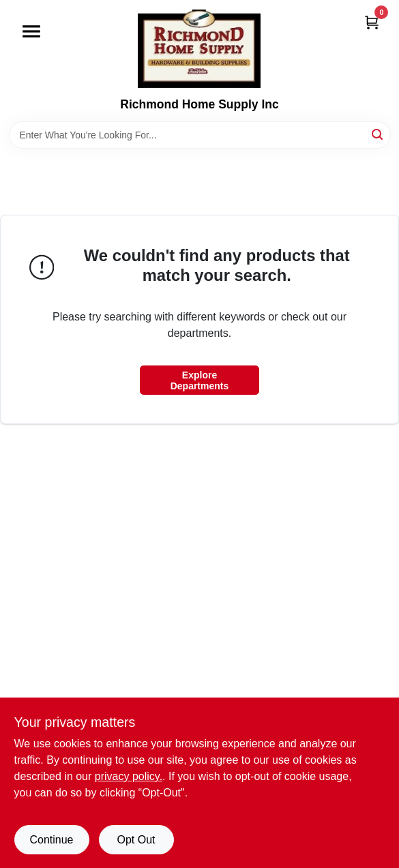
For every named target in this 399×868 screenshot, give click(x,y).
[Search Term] (200, 135)
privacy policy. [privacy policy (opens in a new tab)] (129, 776)
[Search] (378, 134)
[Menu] (31, 31)
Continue (51, 840)
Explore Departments (200, 380)
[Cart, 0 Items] (372, 22)
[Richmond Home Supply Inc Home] (199, 49)
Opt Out (136, 840)
